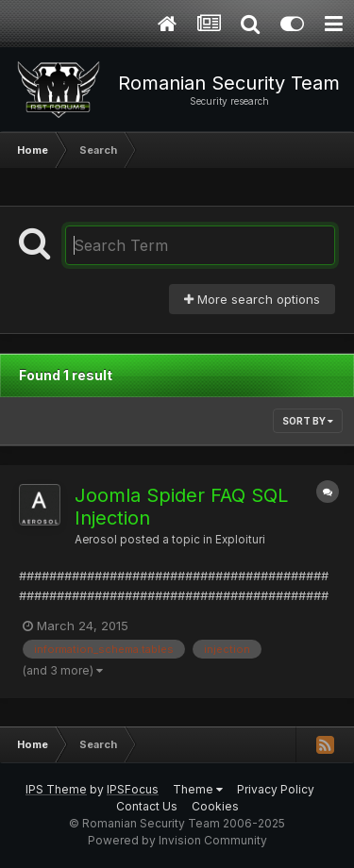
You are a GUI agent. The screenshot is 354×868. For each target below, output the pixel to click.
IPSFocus (133, 789)
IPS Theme (56, 789)
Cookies (215, 806)
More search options (252, 299)
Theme (198, 789)
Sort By (308, 421)
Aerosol (96, 540)
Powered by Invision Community (177, 840)
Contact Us (147, 806)
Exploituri (240, 540)
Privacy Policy (276, 789)
